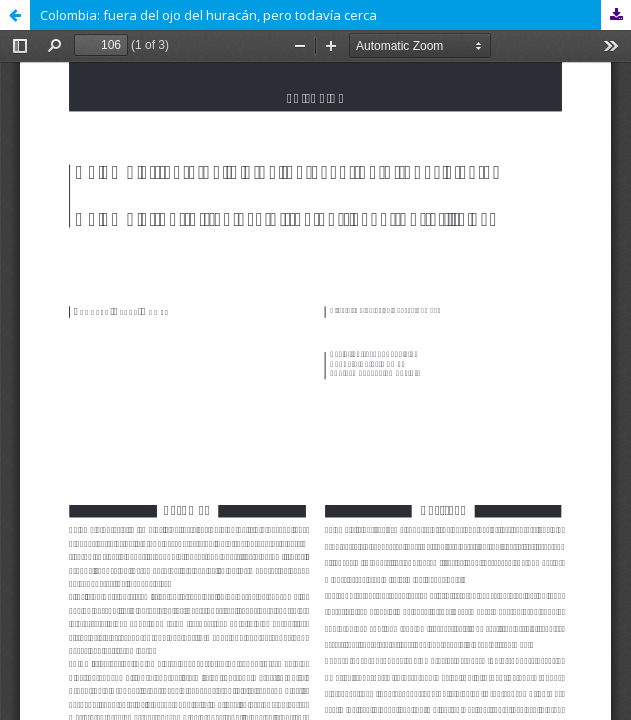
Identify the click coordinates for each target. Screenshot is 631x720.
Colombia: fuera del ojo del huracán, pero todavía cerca (208, 15)
